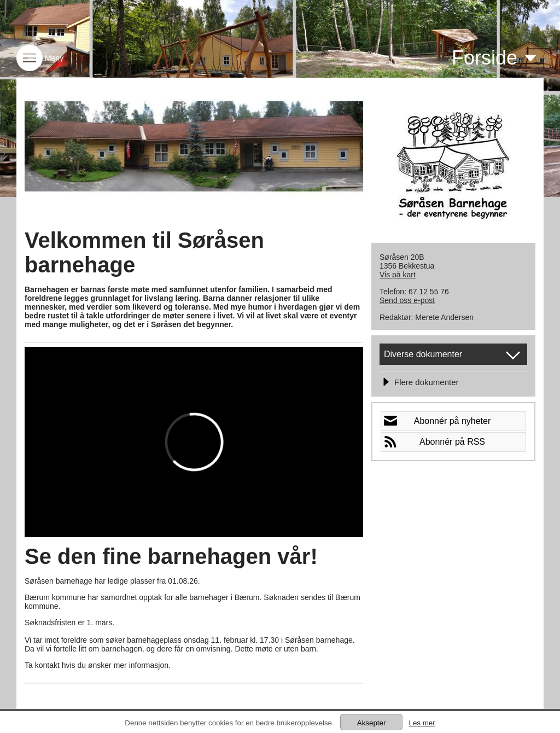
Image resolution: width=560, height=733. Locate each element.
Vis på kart (398, 275)
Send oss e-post (407, 300)
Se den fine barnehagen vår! (171, 556)
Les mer (422, 723)
